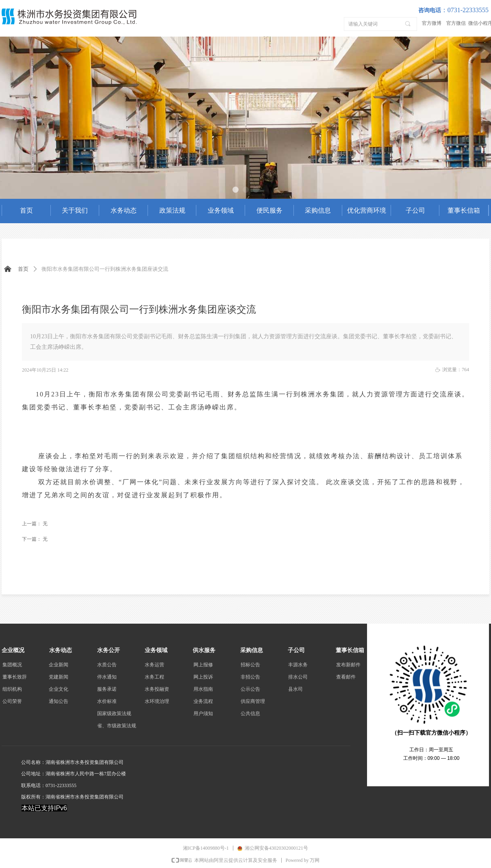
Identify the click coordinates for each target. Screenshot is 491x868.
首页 (23, 269)
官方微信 (456, 23)
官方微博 (432, 23)
